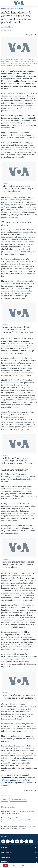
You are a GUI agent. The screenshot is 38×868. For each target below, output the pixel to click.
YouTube (31, 778)
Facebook (28, 783)
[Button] (28, 35)
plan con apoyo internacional (24, 106)
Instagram (5, 785)
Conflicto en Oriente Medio (12, 9)
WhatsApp (5, 780)
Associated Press (7, 27)
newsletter (17, 780)
